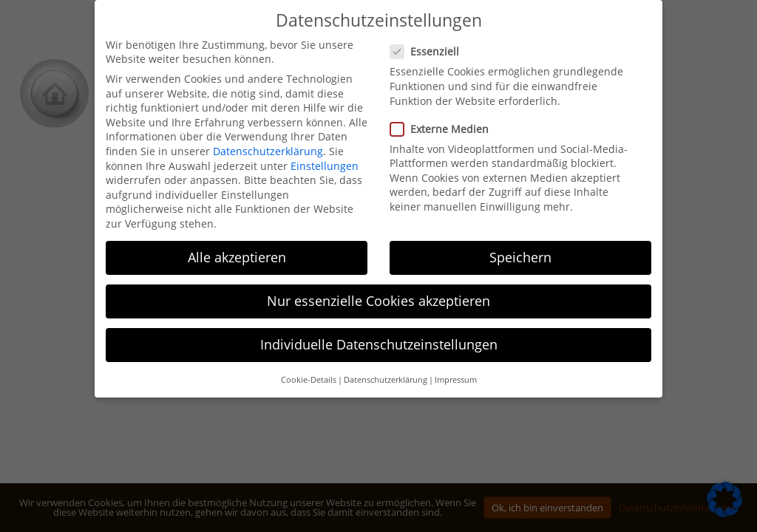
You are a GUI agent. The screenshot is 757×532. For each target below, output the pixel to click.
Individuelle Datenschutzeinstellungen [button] (379, 344)
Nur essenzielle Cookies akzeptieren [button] (378, 301)
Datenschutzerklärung (268, 151)
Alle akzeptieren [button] (237, 257)
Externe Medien (444, 129)
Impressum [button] (456, 380)
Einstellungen (325, 166)
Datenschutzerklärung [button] (386, 380)
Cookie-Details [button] (309, 380)
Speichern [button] (520, 257)
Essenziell (429, 51)
